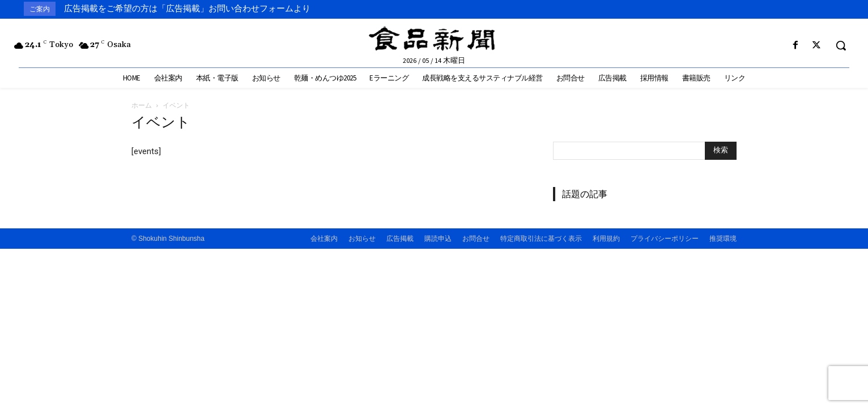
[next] (837, 9)
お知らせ (362, 239)
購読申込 (438, 239)
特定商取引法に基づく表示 (541, 239)
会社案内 (324, 239)
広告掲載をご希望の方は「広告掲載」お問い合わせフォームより (187, 8)
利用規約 (606, 239)
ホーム (142, 105)
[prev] (819, 9)
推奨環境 (723, 239)
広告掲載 (400, 239)
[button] (841, 45)
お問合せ (476, 239)
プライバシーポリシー (665, 239)
